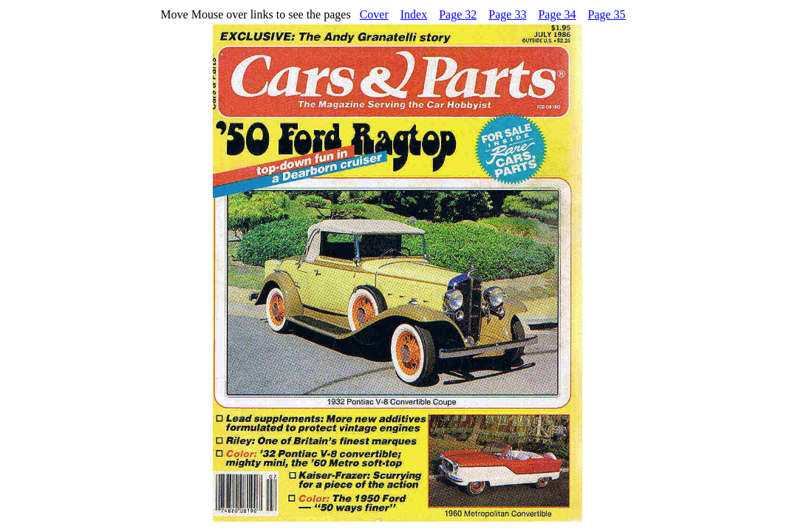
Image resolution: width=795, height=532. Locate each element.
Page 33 (507, 14)
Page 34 (557, 14)
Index (414, 14)
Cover (374, 14)
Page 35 (607, 14)
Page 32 (458, 14)
